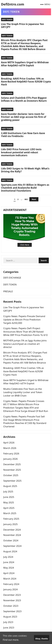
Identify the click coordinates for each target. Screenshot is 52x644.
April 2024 (9, 573)
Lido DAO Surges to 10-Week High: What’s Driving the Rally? (25, 170)
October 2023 (11, 606)
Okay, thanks (42, 639)
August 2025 (10, 486)
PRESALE (8, 291)
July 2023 (8, 622)
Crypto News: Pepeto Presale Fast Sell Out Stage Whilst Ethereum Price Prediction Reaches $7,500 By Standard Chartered (25, 421)
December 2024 (12, 530)
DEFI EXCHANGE (12, 278)
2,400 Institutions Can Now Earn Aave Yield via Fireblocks (23, 135)
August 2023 (10, 617)
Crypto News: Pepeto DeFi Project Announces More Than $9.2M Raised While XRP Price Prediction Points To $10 (26, 332)
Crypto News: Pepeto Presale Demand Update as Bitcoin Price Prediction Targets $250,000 (24, 320)
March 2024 (10, 579)
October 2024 (11, 540)
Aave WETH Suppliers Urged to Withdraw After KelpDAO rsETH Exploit (25, 64)
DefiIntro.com (13, 4)
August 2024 (10, 551)
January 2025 (11, 524)
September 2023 (12, 611)
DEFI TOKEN (7, 19)
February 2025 (11, 519)
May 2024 (9, 568)
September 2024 (12, 546)
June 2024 (9, 562)
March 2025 (10, 513)
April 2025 (9, 508)
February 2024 (11, 584)
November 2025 (12, 470)
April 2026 (9, 443)
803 (26, 199)
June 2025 (9, 497)
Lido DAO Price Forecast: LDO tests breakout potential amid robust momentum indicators (21, 152)
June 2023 (9, 628)
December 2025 (12, 464)
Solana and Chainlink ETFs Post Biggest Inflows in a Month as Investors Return (24, 99)
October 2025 (11, 475)
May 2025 (9, 502)
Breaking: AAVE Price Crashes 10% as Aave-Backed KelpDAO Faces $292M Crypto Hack (26, 82)
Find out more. (11, 640)
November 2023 (12, 600)
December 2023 (12, 595)
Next (34, 199)
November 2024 (12, 535)
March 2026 (10, 448)
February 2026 (11, 453)
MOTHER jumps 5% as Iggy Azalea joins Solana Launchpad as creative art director (25, 344)
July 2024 (8, 557)
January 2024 (11, 589)
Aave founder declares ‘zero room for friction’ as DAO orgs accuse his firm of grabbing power (24, 117)
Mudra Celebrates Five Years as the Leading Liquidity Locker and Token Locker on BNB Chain (23, 392)
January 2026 (11, 459)
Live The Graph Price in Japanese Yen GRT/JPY (23, 26)
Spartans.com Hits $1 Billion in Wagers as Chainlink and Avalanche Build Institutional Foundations (25, 188)
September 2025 (12, 481)
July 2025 (8, 491)
